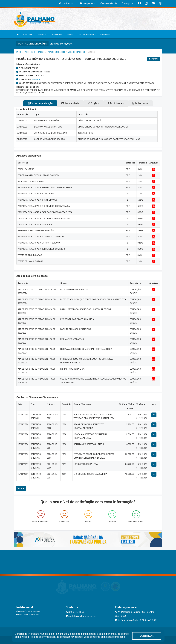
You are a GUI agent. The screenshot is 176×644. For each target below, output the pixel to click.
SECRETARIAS (57, 34)
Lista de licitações (76, 52)
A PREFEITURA (28, 34)
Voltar (21, 488)
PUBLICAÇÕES (105, 34)
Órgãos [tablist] (93, 103)
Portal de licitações (56, 52)
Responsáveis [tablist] (70, 103)
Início (19, 52)
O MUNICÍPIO (43, 34)
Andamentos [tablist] (140, 103)
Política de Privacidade (43, 637)
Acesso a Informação (35, 52)
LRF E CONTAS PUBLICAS (87, 34)
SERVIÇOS (70, 34)
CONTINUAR (147, 636)
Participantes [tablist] (116, 103)
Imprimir (153, 59)
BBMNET (36, 79)
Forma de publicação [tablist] (40, 103)
